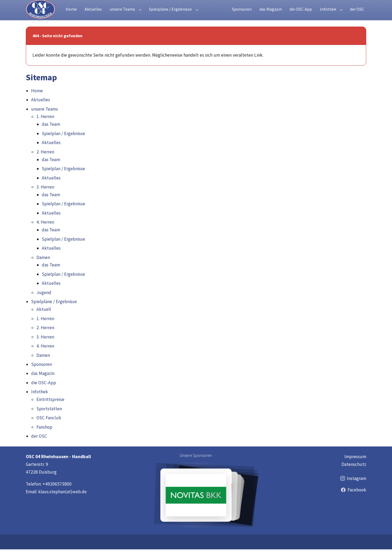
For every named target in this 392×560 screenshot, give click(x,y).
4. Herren (45, 233)
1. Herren (45, 127)
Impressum (355, 467)
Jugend (44, 303)
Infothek (39, 402)
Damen (43, 268)
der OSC (39, 447)
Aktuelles (41, 110)
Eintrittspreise (50, 410)
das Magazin (43, 384)
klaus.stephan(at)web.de (62, 502)
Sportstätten (49, 419)
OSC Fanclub (49, 428)
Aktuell (44, 320)
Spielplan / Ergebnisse (63, 144)
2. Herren (45, 162)
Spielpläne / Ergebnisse (54, 312)
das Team (51, 135)
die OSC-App (44, 393)
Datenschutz (354, 475)
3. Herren (45, 198)
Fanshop (44, 438)
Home (37, 101)
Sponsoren (41, 375)
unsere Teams (45, 120)
